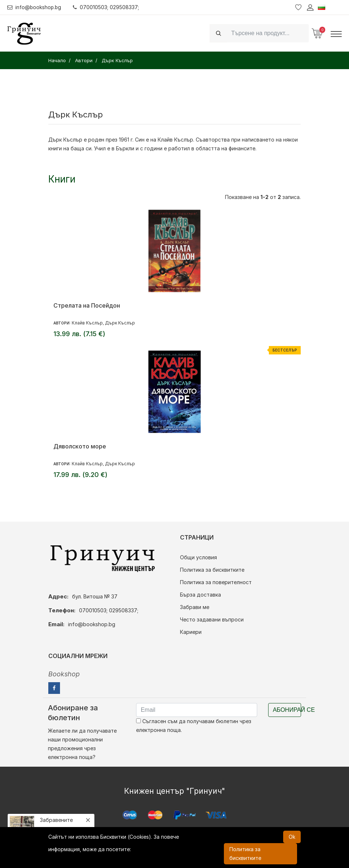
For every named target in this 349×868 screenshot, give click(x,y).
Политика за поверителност (216, 582)
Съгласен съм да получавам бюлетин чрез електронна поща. (194, 726)
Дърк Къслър (65, 140)
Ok (292, 837)
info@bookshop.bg (35, 7)
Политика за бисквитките (212, 570)
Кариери (191, 632)
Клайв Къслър (87, 323)
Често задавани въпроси (212, 619)
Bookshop (64, 674)
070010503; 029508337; (107, 7)
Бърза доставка (200, 595)
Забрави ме (195, 607)
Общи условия (198, 557)
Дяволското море (80, 446)
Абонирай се (287, 710)
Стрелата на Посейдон (87, 305)
